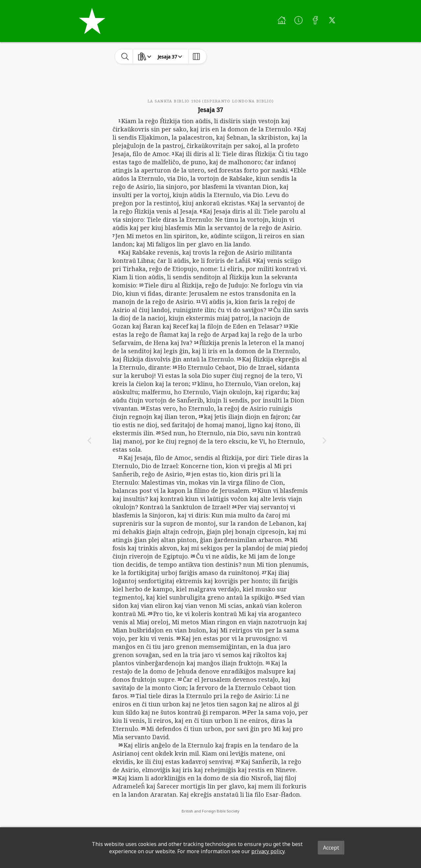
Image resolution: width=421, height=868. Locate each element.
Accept (331, 848)
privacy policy (268, 851)
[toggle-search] (125, 57)
